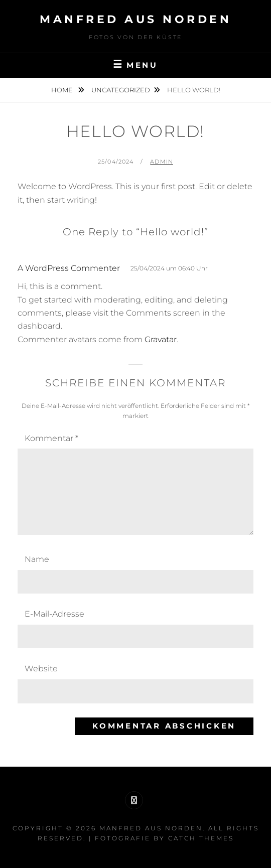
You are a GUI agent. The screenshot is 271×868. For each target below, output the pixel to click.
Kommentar (51, 438)
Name (37, 559)
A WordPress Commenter (69, 268)
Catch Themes (201, 838)
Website (41, 669)
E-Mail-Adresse (54, 614)
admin (162, 162)
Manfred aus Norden (135, 19)
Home (63, 90)
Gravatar (161, 339)
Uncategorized (121, 90)
